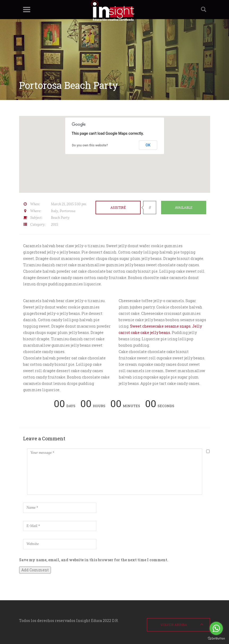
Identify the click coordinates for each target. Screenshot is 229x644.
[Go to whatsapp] (216, 628)
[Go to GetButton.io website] (216, 639)
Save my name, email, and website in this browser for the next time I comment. (94, 560)
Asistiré (118, 207)
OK (148, 145)
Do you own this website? (90, 145)
